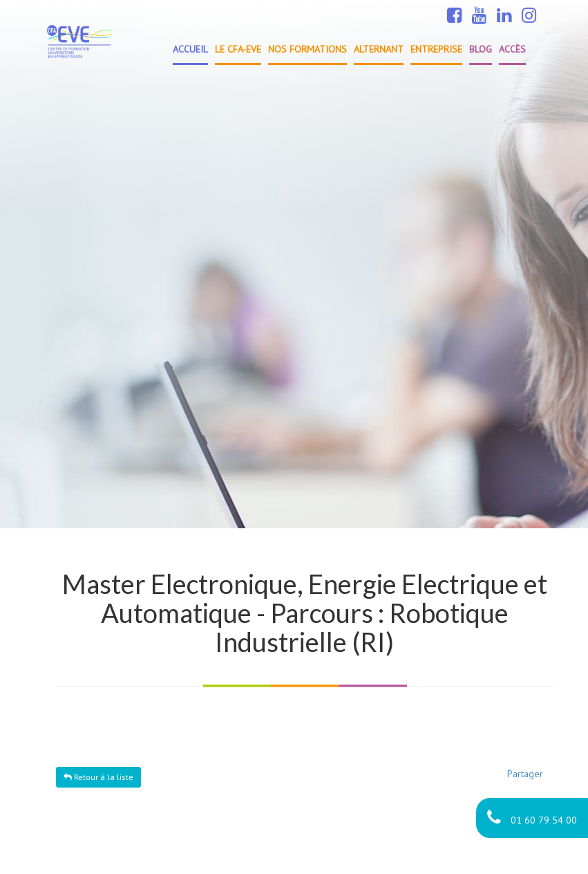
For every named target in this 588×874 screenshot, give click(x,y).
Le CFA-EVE (238, 49)
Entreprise (436, 49)
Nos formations (307, 49)
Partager (525, 774)
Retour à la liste (98, 777)
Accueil (190, 49)
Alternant (379, 49)
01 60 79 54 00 (532, 818)
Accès (512, 49)
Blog (481, 49)
